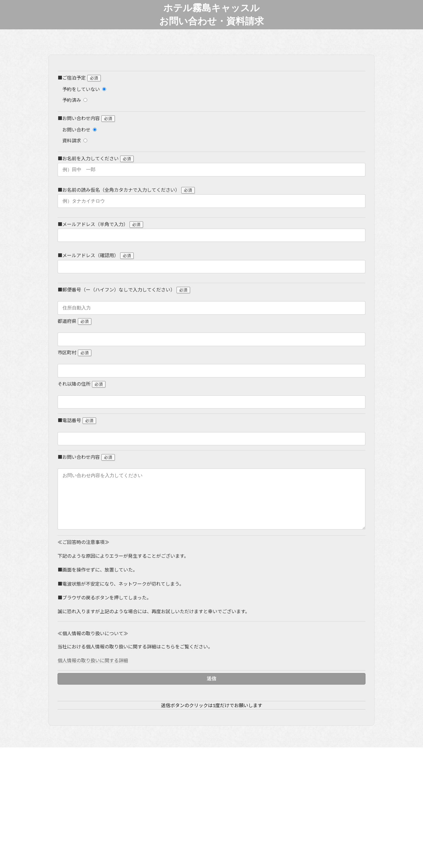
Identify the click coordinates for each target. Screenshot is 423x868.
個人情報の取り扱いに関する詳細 (93, 672)
